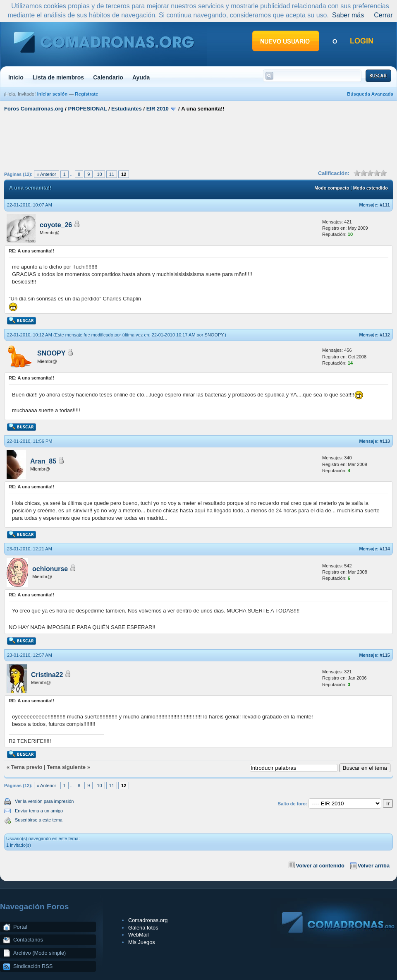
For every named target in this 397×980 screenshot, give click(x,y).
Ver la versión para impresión (44, 801)
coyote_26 (56, 225)
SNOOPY (214, 335)
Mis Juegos (142, 942)
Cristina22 (47, 675)
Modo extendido (371, 188)
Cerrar (383, 15)
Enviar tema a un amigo (39, 811)
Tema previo (27, 767)
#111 (385, 205)
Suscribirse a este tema (39, 820)
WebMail (139, 935)
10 (99, 174)
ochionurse (50, 569)
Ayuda (141, 77)
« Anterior (47, 174)
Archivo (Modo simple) (39, 953)
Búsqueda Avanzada (370, 94)
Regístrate (86, 94)
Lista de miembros (58, 77)
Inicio (16, 77)
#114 (385, 549)
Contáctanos (28, 940)
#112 (385, 335)
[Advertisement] (199, 140)
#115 (385, 655)
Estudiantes (127, 109)
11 (112, 174)
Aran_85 (43, 461)
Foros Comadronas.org (34, 109)
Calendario (108, 77)
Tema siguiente (66, 767)
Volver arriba (374, 866)
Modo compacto (332, 188)
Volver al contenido (320, 866)
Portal (20, 927)
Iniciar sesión (53, 94)
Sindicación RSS (33, 966)
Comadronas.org (148, 920)
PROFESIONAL (88, 109)
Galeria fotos (143, 928)
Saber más (348, 15)
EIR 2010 (158, 109)
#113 (385, 441)
